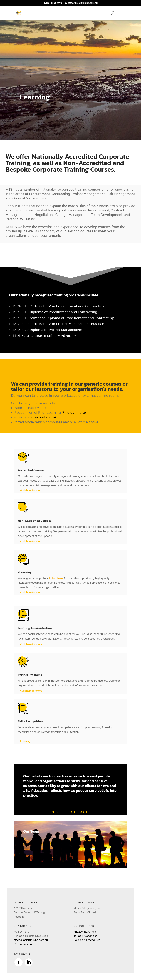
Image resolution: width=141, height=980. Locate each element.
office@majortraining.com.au (31, 940)
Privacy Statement (85, 932)
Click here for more (31, 490)
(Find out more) (73, 413)
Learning (25, 741)
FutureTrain (56, 578)
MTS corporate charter (71, 812)
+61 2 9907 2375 (23, 944)
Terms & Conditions (85, 936)
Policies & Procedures (87, 940)
